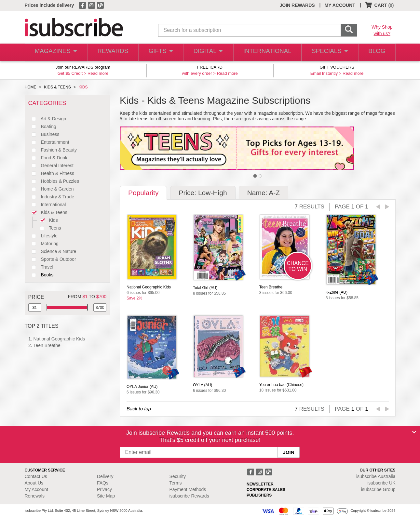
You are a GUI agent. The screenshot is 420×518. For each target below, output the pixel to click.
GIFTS (160, 53)
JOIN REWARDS (297, 5)
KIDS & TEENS (57, 87)
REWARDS (111, 53)
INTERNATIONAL (267, 53)
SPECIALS (328, 53)
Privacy (104, 489)
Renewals (35, 496)
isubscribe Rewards (189, 496)
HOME (31, 87)
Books (41, 275)
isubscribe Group (378, 489)
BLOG (376, 53)
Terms (176, 483)
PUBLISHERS (259, 495)
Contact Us (36, 476)
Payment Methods (188, 489)
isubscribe (376, 476)
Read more (98, 73)
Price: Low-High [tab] (203, 193)
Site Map (106, 496)
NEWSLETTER (260, 484)
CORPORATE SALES (266, 490)
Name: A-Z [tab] (264, 193)
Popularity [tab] (143, 193)
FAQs (103, 483)
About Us (34, 483)
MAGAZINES (55, 53)
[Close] (414, 432)
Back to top (139, 409)
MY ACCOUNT (340, 5)
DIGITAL (209, 53)
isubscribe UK (381, 483)
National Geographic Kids (59, 339)
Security (178, 476)
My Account (36, 489)
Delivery (105, 476)
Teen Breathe (47, 345)
